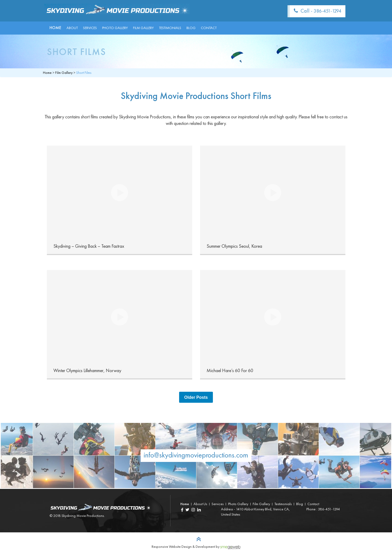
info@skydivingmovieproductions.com (196, 456)
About (72, 28)
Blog (191, 28)
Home (55, 28)
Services (90, 28)
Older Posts (196, 397)
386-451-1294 (327, 11)
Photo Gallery (115, 28)
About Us (200, 504)
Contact (209, 28)
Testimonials (170, 28)
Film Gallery (143, 28)
